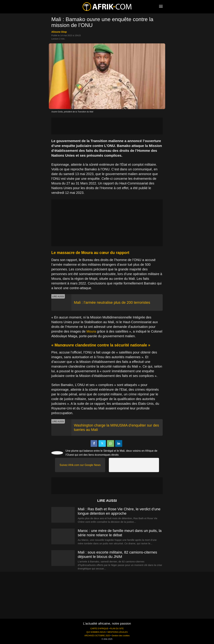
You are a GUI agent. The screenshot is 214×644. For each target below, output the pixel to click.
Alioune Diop (59, 32)
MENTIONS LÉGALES (118, 632)
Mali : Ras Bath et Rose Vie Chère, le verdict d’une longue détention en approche (119, 511)
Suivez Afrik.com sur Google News (80, 465)
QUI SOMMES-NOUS (96, 632)
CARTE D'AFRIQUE (99, 629)
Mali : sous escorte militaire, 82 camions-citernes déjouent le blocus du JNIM (117, 554)
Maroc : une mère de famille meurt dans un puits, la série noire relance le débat (120, 533)
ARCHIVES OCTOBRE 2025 (97, 636)
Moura (91, 331)
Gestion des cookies (121, 636)
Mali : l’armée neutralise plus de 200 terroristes (112, 302)
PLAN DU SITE (117, 629)
